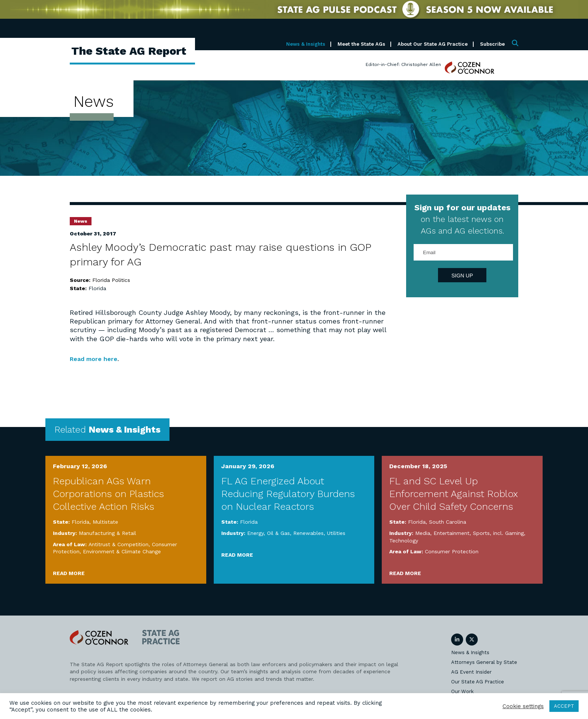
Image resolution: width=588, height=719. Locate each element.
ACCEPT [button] (564, 706)
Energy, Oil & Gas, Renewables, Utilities (296, 533)
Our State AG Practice (478, 681)
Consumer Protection (452, 551)
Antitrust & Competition (118, 544)
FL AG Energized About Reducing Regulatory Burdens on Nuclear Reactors (288, 494)
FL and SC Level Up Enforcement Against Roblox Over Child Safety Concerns (453, 494)
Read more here (97, 359)
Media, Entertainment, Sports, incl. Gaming (469, 533)
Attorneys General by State (484, 662)
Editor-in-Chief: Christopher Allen (403, 64)
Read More (69, 573)
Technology (404, 540)
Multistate (105, 522)
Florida (97, 288)
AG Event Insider (471, 672)
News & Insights (306, 44)
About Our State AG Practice (433, 44)
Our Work (462, 691)
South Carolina (448, 522)
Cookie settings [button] (523, 706)
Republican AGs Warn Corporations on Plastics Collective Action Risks (108, 494)
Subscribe (492, 44)
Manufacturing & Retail (107, 533)
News (81, 221)
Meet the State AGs (361, 44)
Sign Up (462, 276)
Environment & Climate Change (122, 551)
